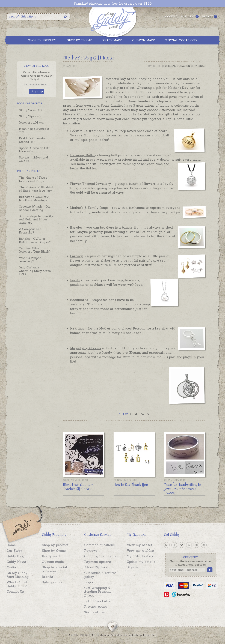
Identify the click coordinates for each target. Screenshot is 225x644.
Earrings (77, 256)
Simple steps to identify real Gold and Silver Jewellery (36, 219)
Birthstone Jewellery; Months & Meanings (34, 198)
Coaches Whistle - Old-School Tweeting (35, 208)
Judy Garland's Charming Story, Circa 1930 (35, 271)
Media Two (150, 635)
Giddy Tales (30, 110)
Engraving (92, 582)
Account (170, 16)
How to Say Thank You (131, 485)
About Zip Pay (96, 567)
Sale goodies (52, 582)
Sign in (132, 567)
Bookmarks (80, 300)
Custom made (53, 562)
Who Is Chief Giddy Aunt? (17, 584)
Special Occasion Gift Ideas (34, 150)
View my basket (139, 545)
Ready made (52, 556)
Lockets (76, 131)
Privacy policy (96, 606)
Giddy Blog (15, 556)
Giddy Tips (30, 116)
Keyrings (78, 328)
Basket (210, 17)
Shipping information (101, 556)
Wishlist (190, 17)
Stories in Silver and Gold (33, 159)
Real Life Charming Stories (33, 140)
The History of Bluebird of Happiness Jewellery (36, 189)
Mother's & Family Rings (89, 208)
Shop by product (55, 545)
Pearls (75, 280)
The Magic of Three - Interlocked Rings (34, 179)
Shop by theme (54, 551)
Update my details (141, 562)
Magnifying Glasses (86, 348)
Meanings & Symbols (34, 130)
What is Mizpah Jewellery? (30, 260)
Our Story (14, 551)
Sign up (37, 91)
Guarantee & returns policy (100, 575)
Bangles (77, 227)
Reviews (91, 551)
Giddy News (16, 562)
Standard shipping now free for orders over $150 (113, 4)
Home (11, 545)
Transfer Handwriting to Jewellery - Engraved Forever (183, 489)
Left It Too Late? (97, 601)
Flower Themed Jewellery (91, 184)
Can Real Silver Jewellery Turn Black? (35, 250)
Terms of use (94, 612)
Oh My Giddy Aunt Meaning (18, 575)
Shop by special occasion (54, 569)
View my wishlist (140, 551)
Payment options (97, 562)
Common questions (99, 545)
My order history (140, 556)
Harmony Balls (82, 155)
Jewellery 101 (32, 122)
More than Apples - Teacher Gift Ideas (78, 487)
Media (11, 567)
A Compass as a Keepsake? (30, 231)
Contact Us (15, 591)
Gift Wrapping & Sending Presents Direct (98, 592)
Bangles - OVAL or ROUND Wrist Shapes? (35, 240)
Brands (47, 577)
